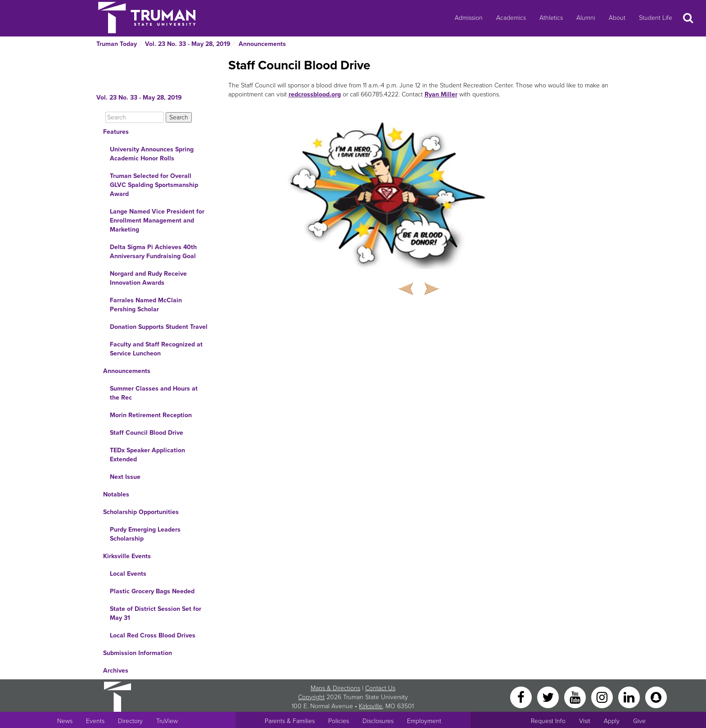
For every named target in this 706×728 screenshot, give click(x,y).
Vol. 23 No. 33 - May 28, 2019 (188, 44)
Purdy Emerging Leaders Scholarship (145, 534)
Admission (469, 18)
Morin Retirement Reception (151, 415)
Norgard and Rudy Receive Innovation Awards (148, 278)
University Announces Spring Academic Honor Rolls (152, 154)
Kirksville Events (127, 556)
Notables (116, 494)
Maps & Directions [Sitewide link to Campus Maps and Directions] (335, 688)
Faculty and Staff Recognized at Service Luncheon (156, 349)
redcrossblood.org (315, 94)
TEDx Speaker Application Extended (147, 455)
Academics (511, 18)
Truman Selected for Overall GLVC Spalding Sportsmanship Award (154, 185)
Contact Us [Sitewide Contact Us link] (380, 688)
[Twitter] (549, 697)
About (617, 18)
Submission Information (138, 653)
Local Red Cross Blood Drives (153, 635)
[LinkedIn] (630, 697)
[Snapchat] (656, 697)
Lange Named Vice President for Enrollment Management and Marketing (157, 221)
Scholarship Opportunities (141, 512)
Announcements (262, 44)
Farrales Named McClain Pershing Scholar (146, 305)
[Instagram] (603, 697)
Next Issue (125, 477)
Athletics (551, 18)
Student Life (656, 18)
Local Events (128, 574)
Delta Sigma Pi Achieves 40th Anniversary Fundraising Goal (153, 252)
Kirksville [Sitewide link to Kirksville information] (371, 706)
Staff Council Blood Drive (147, 433)
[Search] (135, 117)
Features (116, 132)
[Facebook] (522, 697)
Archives (116, 671)
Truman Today (117, 44)
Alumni (586, 18)
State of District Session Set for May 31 (156, 613)
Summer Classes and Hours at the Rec (154, 393)
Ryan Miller (441, 94)
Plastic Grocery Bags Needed (152, 591)
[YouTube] (576, 697)
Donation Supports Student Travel (159, 327)
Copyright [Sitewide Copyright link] (311, 697)
